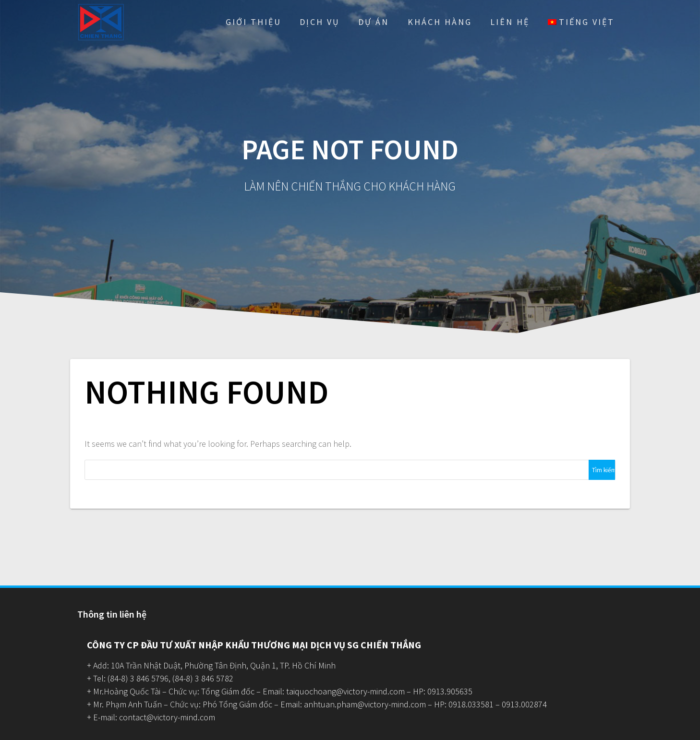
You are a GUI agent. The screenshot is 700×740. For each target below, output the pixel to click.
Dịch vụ (320, 22)
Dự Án (374, 22)
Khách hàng (440, 22)
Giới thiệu (253, 22)
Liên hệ (510, 22)
